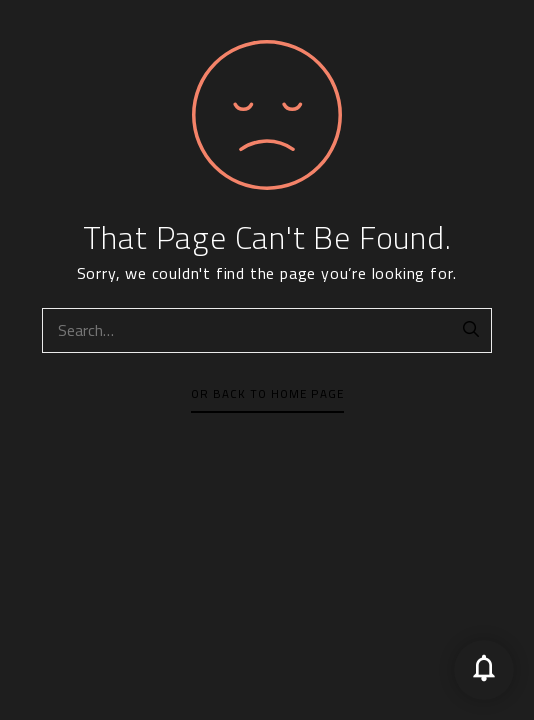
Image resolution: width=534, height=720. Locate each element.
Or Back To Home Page (267, 394)
